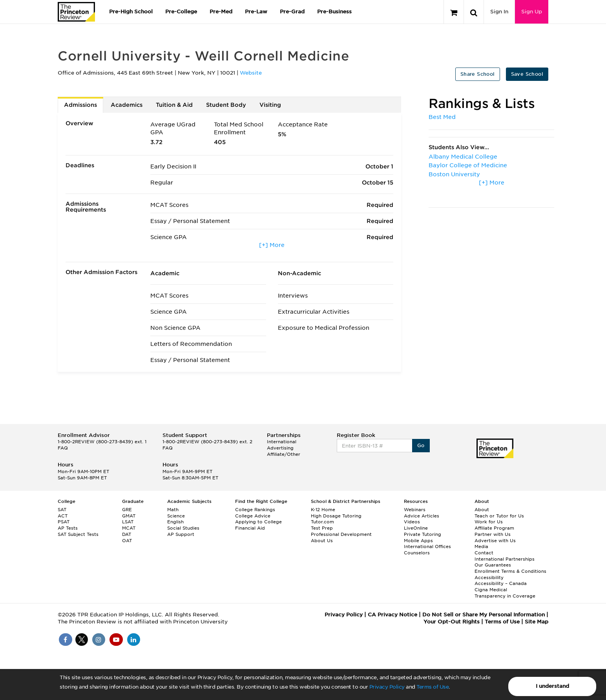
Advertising (280, 448)
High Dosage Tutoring (336, 516)
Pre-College (181, 12)
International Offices (427, 546)
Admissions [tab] (80, 105)
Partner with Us (493, 534)
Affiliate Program (494, 528)
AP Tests (68, 528)
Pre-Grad (292, 12)
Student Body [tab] (226, 105)
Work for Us (489, 522)
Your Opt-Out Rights (452, 622)
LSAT (128, 522)
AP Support (181, 534)
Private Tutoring (423, 534)
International (282, 442)
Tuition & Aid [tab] (174, 105)
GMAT (129, 516)
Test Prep (322, 528)
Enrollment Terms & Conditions (510, 571)
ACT (63, 516)
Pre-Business (334, 12)
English (175, 522)
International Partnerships (505, 559)
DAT (127, 534)
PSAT (64, 522)
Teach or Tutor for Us (499, 516)
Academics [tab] (127, 105)
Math (173, 510)
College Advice (253, 516)
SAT (62, 510)
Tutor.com (322, 522)
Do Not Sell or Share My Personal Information (484, 615)
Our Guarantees (493, 565)
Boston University (454, 174)
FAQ (63, 448)
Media (481, 546)
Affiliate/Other (284, 454)
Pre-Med (221, 12)
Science (176, 516)
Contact (484, 553)
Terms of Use (433, 687)
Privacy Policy (387, 687)
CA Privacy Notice (392, 615)
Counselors (417, 553)
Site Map (537, 622)
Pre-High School (131, 12)
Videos (412, 522)
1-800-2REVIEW (102, 442)
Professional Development (341, 534)
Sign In (499, 12)
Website (251, 73)
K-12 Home (323, 510)
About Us (322, 541)
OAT (127, 541)
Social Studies (183, 528)
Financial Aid (250, 528)
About (482, 510)
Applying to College (258, 522)
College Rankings (255, 510)
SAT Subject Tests (78, 534)
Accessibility (489, 578)
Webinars (415, 510)
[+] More (272, 245)
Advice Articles (422, 516)
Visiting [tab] (270, 105)
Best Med (442, 117)
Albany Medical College (463, 157)
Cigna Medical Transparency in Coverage (505, 593)
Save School (527, 74)
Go (421, 445)
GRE (127, 510)
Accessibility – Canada (501, 583)
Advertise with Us (495, 541)
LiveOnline (416, 528)
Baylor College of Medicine (468, 165)
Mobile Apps (418, 541)
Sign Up (532, 12)
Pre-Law (256, 12)
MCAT (129, 528)
